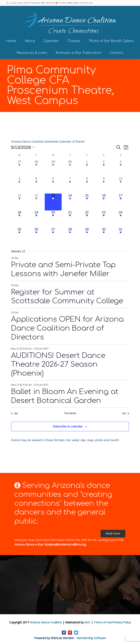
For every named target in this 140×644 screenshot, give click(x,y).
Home (11, 40)
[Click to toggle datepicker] (23, 147)
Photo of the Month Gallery (112, 40)
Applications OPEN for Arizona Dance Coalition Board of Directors (67, 328)
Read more (113, 533)
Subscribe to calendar (68, 426)
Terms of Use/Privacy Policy (112, 622)
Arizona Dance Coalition (46, 622)
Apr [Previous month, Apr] (14, 413)
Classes (74, 40)
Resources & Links (32, 52)
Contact (116, 52)
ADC (87, 622)
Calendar (51, 40)
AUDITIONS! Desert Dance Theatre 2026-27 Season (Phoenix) (58, 364)
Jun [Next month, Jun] (126, 413)
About (30, 40)
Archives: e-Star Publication (78, 52)
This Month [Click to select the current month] (70, 413)
